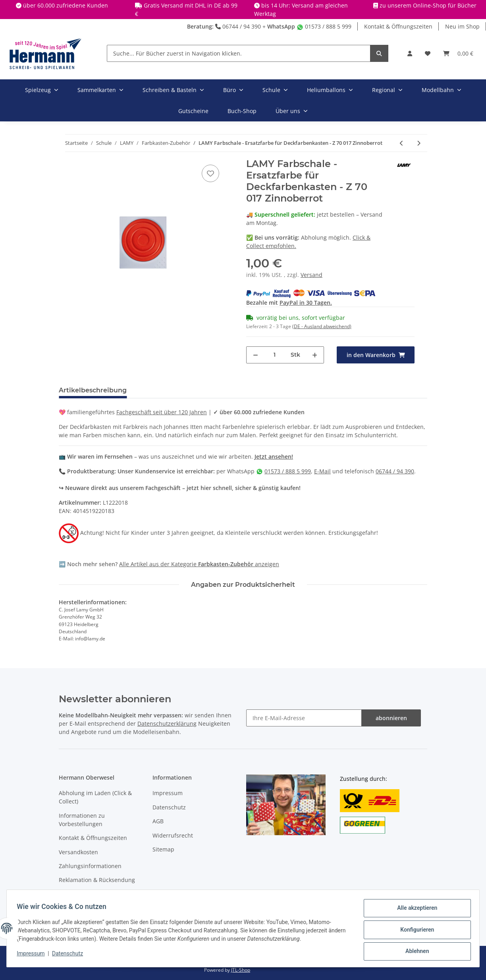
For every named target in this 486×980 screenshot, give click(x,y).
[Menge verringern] (256, 355)
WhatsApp (281, 26)
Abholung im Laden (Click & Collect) (95, 797)
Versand (311, 275)
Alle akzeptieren (414, 911)
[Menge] (275, 355)
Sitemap (163, 849)
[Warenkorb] (458, 53)
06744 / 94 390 (238, 26)
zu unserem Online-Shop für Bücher (428, 5)
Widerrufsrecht (173, 835)
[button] (410, 53)
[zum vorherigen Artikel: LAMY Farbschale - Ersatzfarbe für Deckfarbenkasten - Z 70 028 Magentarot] (402, 143)
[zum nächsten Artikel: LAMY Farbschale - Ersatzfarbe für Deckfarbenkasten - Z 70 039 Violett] (419, 143)
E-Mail (322, 471)
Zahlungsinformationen (90, 866)
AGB (158, 821)
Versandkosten (78, 852)
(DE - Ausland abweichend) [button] (322, 326)
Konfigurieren (414, 931)
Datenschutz (169, 807)
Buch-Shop (242, 111)
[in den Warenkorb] (376, 355)
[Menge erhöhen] (315, 355)
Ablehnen (414, 952)
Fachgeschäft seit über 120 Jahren (162, 412)
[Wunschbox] (428, 53)
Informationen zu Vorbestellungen (82, 820)
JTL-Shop (241, 970)
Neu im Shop (462, 26)
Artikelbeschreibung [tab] (93, 390)
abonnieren (391, 718)
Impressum (168, 793)
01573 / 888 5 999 (324, 26)
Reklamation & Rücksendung (97, 880)
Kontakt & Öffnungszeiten (398, 26)
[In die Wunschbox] (210, 173)
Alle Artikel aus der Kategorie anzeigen (199, 564)
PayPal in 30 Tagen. (306, 303)
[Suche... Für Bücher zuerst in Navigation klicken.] (239, 53)
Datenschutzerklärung (167, 723)
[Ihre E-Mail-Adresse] (304, 718)
